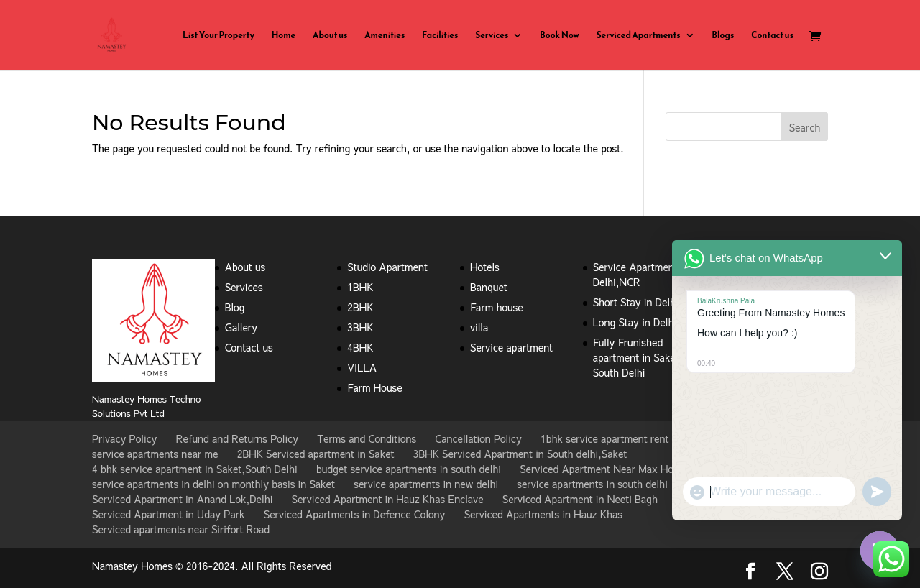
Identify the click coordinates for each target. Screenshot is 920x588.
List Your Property (218, 36)
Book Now (560, 36)
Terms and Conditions (367, 438)
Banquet (489, 287)
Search (805, 127)
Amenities (385, 36)
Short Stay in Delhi (636, 302)
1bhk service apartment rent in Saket (625, 438)
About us (330, 36)
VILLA (362, 367)
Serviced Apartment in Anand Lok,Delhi (182, 499)
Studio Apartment (387, 267)
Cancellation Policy (478, 438)
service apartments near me (155, 454)
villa (479, 327)
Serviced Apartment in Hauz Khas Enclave (388, 499)
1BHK (360, 287)
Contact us (772, 36)
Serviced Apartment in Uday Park (169, 514)
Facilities (440, 36)
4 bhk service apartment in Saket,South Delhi (195, 469)
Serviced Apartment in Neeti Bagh (580, 499)
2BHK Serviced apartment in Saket (316, 454)
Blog (235, 307)
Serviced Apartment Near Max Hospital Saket (623, 469)
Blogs (723, 36)
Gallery (241, 327)
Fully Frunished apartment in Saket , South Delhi (639, 357)
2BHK (360, 307)
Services (492, 36)
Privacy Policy (124, 438)
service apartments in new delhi (426, 484)
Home (284, 36)
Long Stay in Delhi (635, 322)
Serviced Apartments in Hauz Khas (543, 514)
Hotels (485, 267)
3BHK (360, 327)
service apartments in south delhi (592, 484)
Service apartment (511, 347)
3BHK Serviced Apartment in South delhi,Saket (520, 454)
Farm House (374, 387)
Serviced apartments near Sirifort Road (181, 529)
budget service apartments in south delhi (409, 469)
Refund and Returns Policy (237, 438)
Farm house (497, 307)
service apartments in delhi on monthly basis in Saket (213, 484)
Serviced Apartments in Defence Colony (355, 514)
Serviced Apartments (639, 36)
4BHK (360, 347)
